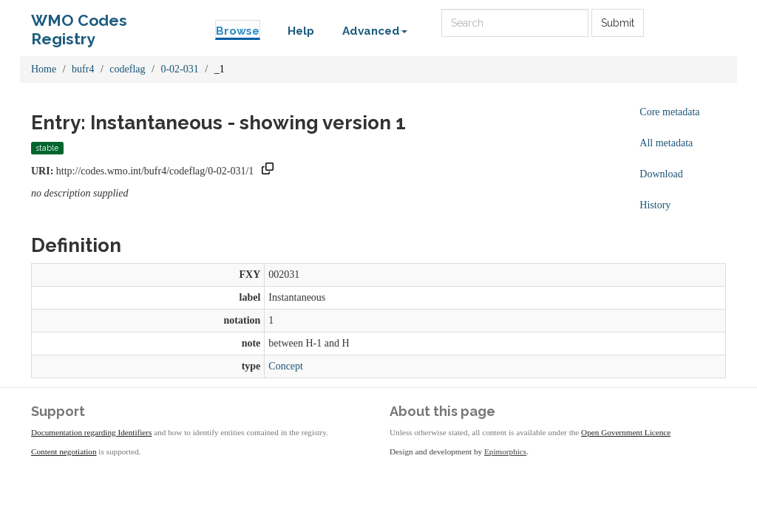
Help (301, 31)
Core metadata (669, 112)
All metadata (666, 143)
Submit (618, 23)
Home (44, 69)
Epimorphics (505, 451)
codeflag (127, 69)
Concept (286, 366)
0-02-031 (179, 69)
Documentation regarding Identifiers (91, 432)
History (655, 205)
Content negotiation (64, 451)
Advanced (375, 31)
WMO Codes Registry (79, 24)
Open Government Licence (626, 432)
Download (661, 174)
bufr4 (83, 69)
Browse (238, 31)
